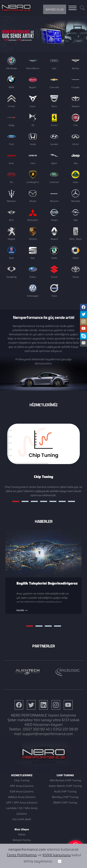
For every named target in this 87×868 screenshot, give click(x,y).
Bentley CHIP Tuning (65, 797)
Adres (22, 834)
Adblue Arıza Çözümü (22, 797)
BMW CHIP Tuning (65, 802)
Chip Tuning (22, 780)
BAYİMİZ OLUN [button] (55, 9)
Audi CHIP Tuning (65, 791)
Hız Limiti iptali (22, 819)
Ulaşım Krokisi (22, 845)
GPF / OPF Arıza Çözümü (22, 802)
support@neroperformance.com (48, 734)
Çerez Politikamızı (22, 859)
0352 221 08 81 (66, 729)
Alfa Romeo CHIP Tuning (65, 780)
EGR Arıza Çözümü (22, 791)
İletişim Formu (22, 840)
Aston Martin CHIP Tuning (65, 786)
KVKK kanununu (57, 859)
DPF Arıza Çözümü (22, 786)
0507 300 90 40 (37, 729)
